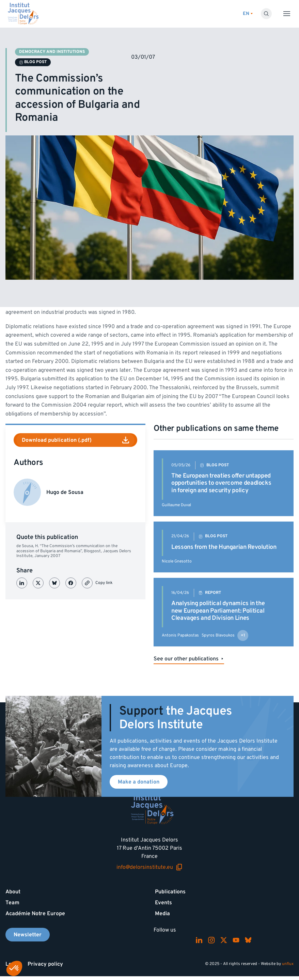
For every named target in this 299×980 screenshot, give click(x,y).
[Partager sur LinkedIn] (22, 583)
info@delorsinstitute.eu (149, 867)
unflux (288, 964)
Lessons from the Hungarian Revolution (224, 547)
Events (163, 903)
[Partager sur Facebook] (71, 583)
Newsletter (28, 935)
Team (12, 903)
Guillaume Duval (176, 505)
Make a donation (139, 782)
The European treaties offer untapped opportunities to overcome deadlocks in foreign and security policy (221, 483)
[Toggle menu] (287, 14)
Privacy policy (45, 964)
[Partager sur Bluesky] (54, 583)
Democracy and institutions (52, 52)
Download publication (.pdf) (75, 440)
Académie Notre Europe (35, 913)
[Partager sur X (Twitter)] (38, 583)
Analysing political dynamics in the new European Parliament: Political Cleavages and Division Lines (218, 611)
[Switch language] (248, 14)
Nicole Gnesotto (177, 561)
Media (162, 913)
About (13, 892)
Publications (170, 892)
